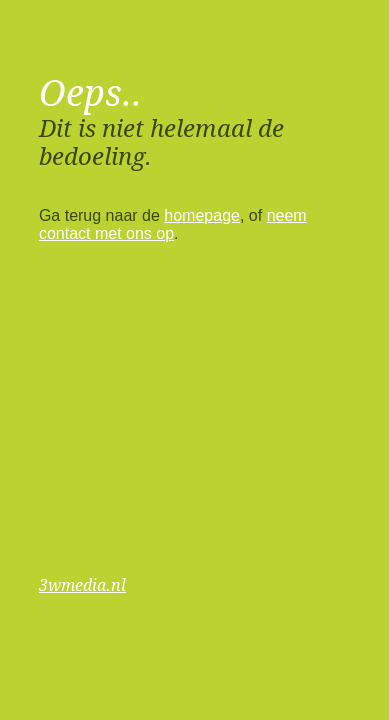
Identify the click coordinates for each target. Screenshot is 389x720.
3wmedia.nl (82, 585)
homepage (202, 215)
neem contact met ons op (173, 224)
